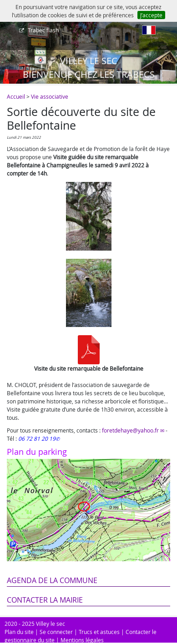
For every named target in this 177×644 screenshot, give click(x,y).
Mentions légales (82, 640)
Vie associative (50, 96)
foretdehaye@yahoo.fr (130, 430)
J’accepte (151, 15)
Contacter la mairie (45, 600)
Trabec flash (43, 30)
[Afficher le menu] (9, 33)
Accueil (16, 96)
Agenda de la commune (52, 580)
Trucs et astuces (99, 632)
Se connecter (56, 632)
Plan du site (19, 632)
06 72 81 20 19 (37, 438)
